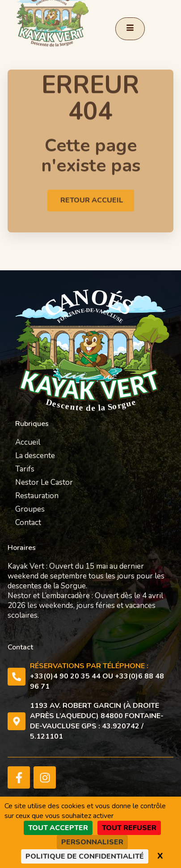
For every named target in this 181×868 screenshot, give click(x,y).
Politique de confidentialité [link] (85, 856)
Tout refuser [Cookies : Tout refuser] (129, 828)
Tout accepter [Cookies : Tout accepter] (58, 828)
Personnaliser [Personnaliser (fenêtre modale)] (92, 842)
